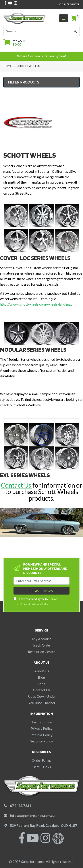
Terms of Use (41, 722)
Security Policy (42, 741)
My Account (41, 639)
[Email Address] (41, 581)
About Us (42, 671)
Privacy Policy (40, 604)
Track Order (42, 645)
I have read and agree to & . (37, 602)
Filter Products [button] (24, 82)
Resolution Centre (41, 652)
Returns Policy (41, 735)
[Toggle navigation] (64, 18)
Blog (41, 677)
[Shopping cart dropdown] (15, 43)
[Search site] (75, 31)
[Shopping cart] (74, 18)
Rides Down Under (42, 696)
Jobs (41, 684)
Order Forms (42, 760)
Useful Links (42, 767)
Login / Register (69, 4)
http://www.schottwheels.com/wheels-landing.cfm (38, 304)
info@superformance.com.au (32, 816)
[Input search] (37, 31)
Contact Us (42, 690)
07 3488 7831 (21, 806)
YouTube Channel (42, 703)
